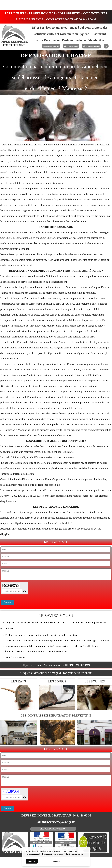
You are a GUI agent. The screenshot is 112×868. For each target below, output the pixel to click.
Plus (106, 46)
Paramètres (56, 861)
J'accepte (32, 861)
